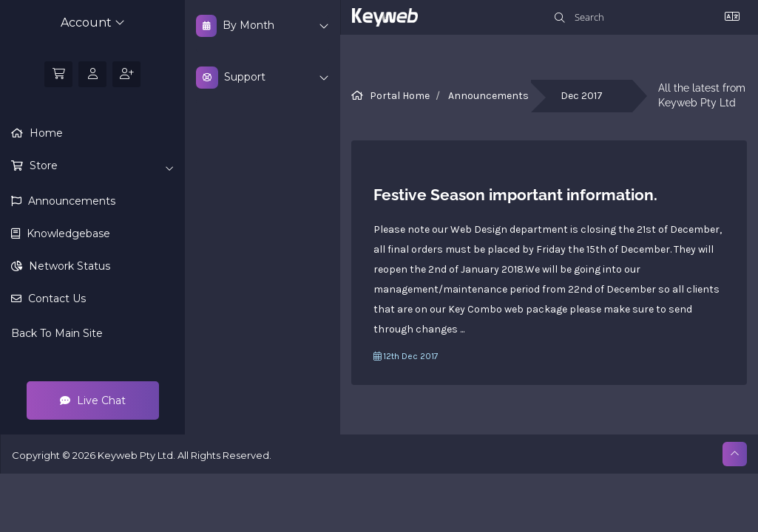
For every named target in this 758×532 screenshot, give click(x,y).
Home (45, 133)
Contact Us (55, 299)
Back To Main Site (57, 333)
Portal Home (400, 96)
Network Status (68, 266)
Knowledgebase (67, 233)
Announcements (70, 201)
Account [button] (93, 23)
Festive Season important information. (515, 195)
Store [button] (100, 166)
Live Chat (93, 400)
